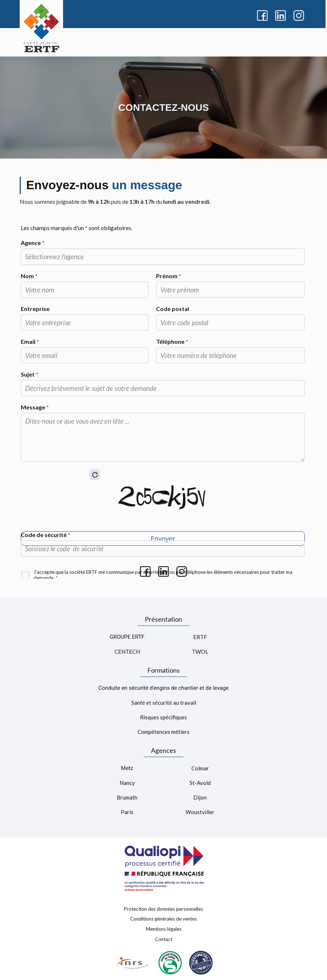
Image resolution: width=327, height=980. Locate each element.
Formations (163, 670)
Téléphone (172, 341)
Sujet (30, 374)
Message (35, 407)
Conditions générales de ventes (163, 919)
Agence (33, 243)
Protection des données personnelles (163, 909)
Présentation (163, 619)
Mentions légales (164, 929)
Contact (164, 939)
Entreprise (35, 309)
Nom (29, 276)
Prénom (169, 276)
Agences (163, 750)
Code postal (173, 309)
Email (30, 341)
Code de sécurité (46, 535)
